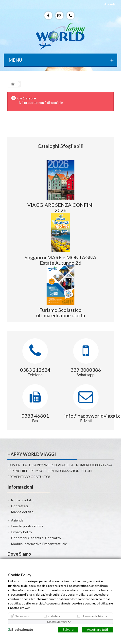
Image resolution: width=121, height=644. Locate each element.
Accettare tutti (97, 629)
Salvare (68, 629)
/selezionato (21, 629)
